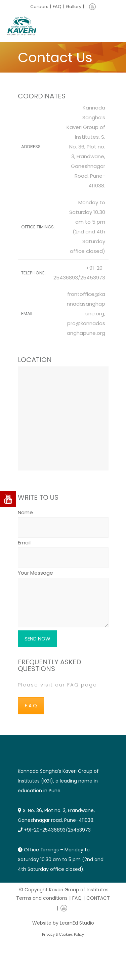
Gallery (74, 7)
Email (63, 550)
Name (63, 520)
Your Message (63, 599)
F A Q (31, 706)
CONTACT (98, 898)
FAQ (57, 7)
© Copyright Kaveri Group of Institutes (64, 890)
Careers (39, 7)
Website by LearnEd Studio (63, 923)
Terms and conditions (42, 898)
